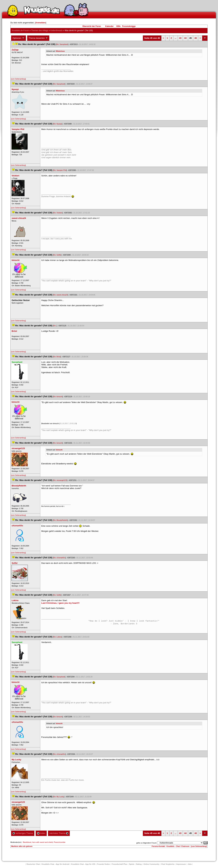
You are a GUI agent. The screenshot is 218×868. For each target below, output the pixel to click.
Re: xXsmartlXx (59, 558)
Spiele (132, 864)
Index (41, 833)
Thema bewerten (38, 38)
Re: (55, 326)
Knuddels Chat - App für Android (55, 864)
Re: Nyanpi (58, 124)
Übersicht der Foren (92, 26)
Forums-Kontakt (158, 846)
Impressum (181, 864)
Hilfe (118, 26)
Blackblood (27, 842)
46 (196, 38)
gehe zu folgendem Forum (146, 843)
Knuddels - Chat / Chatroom (178, 846)
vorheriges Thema (23, 833)
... (176, 38)
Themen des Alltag (40, 31)
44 (185, 38)
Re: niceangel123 (60, 480)
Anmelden (41, 23)
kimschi (59, 450)
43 (180, 38)
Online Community (151, 864)
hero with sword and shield (42, 842)
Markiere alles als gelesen (22, 846)
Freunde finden (103, 864)
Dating (139, 864)
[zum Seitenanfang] (18, 79)
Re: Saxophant (62, 44)
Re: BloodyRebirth (60, 520)
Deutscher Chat (33, 864)
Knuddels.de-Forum (20, 31)
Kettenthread (56, 31)
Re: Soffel (57, 255)
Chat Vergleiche (168, 864)
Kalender (109, 26)
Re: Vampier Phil (60, 170)
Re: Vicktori (58, 213)
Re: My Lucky (59, 797)
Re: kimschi (58, 397)
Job (190, 864)
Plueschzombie (60, 842)
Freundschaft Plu (119, 864)
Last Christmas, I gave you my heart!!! (60, 603)
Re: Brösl (57, 357)
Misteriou (60, 51)
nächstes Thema (59, 833)
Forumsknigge (129, 26)
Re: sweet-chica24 (60, 295)
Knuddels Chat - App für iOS (83, 864)
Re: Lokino (57, 637)
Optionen (19, 38)
